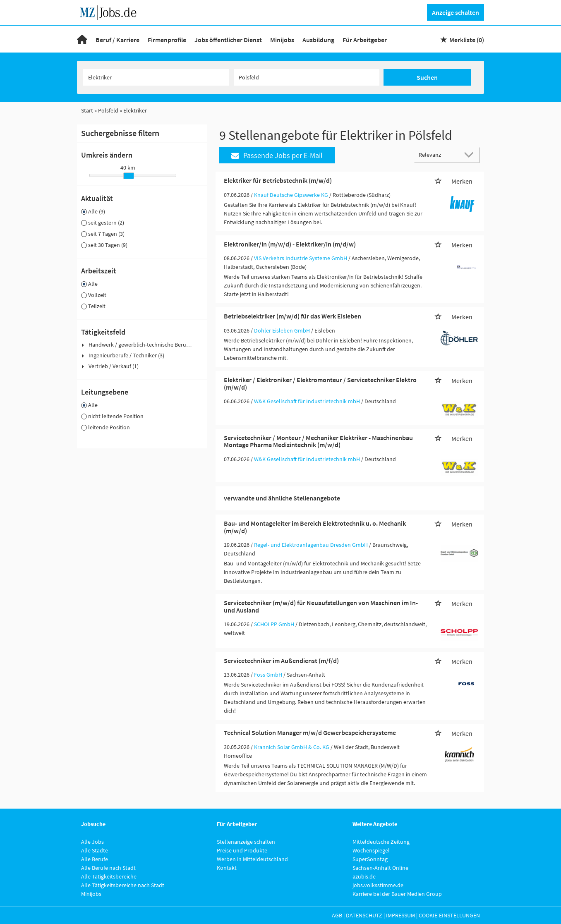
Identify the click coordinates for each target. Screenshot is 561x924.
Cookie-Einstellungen (449, 915)
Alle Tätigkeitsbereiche (109, 876)
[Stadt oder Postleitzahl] (307, 77)
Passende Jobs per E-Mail (277, 155)
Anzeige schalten (456, 12)
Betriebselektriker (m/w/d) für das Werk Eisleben (292, 316)
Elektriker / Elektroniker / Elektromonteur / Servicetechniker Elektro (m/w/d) (320, 383)
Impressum (400, 915)
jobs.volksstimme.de (378, 885)
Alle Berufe (95, 859)
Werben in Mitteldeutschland (252, 859)
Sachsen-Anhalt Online (380, 868)
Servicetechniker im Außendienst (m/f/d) (281, 661)
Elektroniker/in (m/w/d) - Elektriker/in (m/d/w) (290, 244)
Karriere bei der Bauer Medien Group (397, 894)
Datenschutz (364, 915)
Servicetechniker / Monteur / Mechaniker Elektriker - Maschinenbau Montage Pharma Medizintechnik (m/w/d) (318, 441)
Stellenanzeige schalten (246, 842)
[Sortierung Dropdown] (471, 154)
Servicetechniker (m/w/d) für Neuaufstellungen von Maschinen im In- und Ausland (321, 606)
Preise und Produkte (242, 850)
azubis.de (364, 876)
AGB (337, 915)
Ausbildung (318, 40)
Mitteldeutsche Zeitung (381, 842)
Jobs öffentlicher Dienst (228, 40)
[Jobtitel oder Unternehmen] (156, 77)
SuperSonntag (370, 859)
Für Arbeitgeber (365, 40)
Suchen (427, 77)
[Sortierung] (439, 154)
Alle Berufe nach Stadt (108, 868)
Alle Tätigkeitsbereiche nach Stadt (123, 885)
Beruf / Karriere (117, 40)
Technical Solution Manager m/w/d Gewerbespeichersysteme (310, 732)
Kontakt (227, 868)
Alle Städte (95, 850)
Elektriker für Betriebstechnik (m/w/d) (278, 180)
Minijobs (282, 40)
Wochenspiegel (371, 850)
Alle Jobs (92, 842)
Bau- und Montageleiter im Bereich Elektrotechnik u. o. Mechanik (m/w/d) (315, 527)
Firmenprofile (167, 40)
